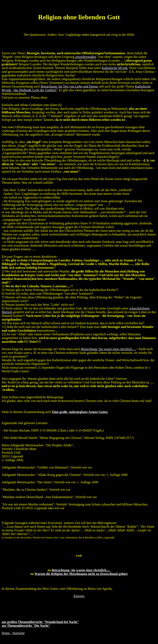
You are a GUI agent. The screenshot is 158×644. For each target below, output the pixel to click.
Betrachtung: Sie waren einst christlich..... (81, 570)
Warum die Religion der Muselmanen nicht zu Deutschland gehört (81, 574)
